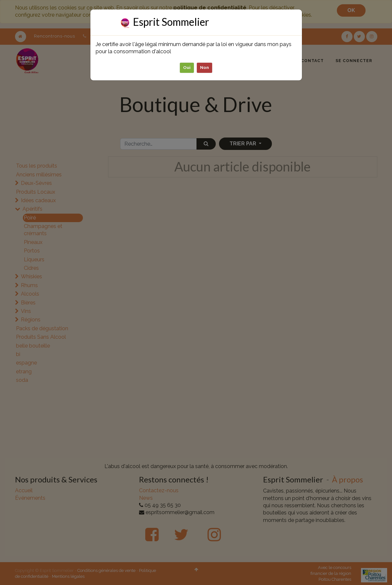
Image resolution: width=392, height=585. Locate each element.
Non (204, 67)
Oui (187, 67)
